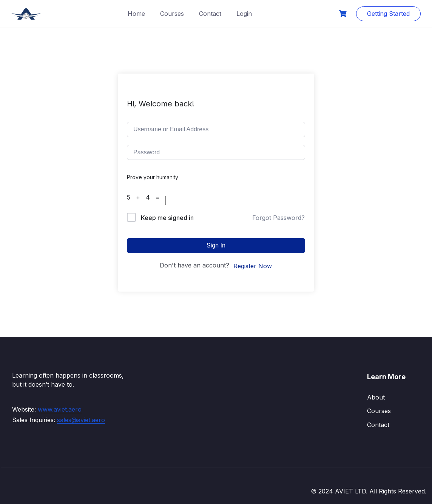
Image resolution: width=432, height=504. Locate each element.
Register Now (253, 266)
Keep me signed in (167, 218)
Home (136, 14)
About (376, 397)
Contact (210, 14)
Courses (172, 14)
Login (244, 14)
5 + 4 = (146, 197)
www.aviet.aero (60, 409)
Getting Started (388, 14)
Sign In (216, 245)
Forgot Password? (278, 218)
